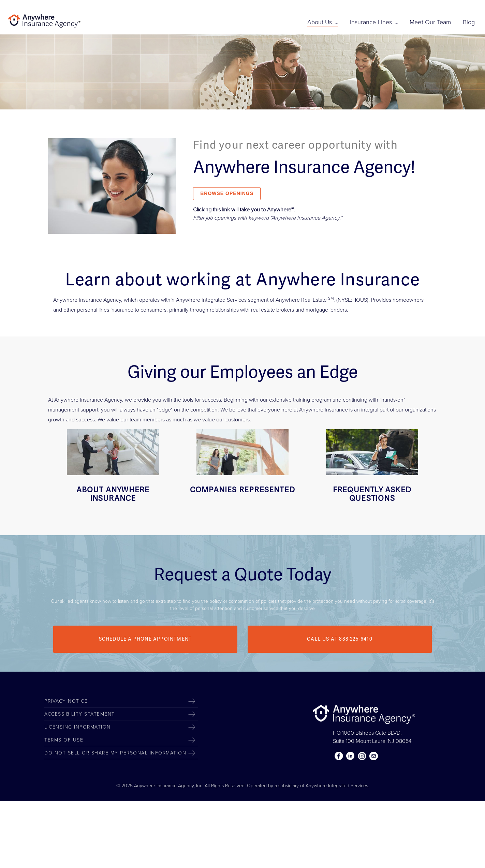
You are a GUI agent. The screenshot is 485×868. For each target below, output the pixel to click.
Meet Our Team (430, 22)
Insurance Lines (374, 22)
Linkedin (351, 756)
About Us (323, 22)
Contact (374, 756)
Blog (469, 22)
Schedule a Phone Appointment (145, 639)
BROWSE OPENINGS (227, 193)
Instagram (362, 756)
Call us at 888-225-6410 (340, 639)
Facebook (339, 756)
